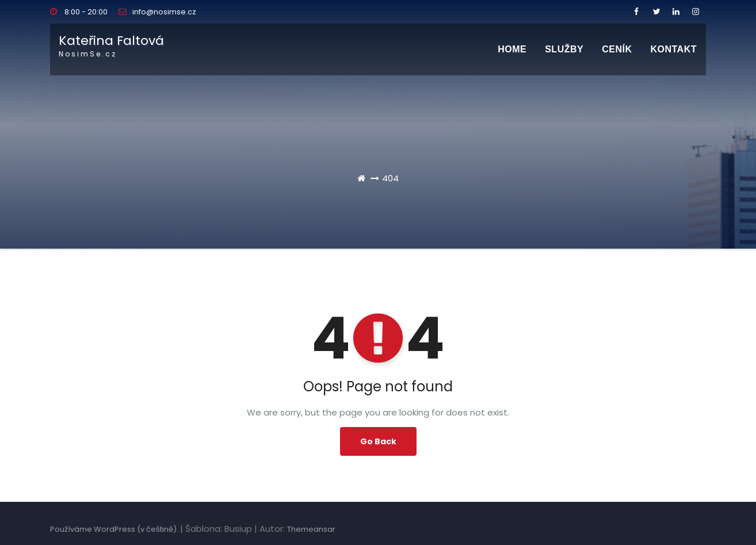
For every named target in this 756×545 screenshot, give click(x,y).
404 (390, 178)
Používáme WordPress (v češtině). (115, 529)
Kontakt (673, 49)
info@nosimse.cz (157, 12)
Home (512, 49)
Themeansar (311, 529)
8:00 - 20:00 (79, 12)
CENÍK (617, 49)
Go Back (378, 441)
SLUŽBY (564, 49)
